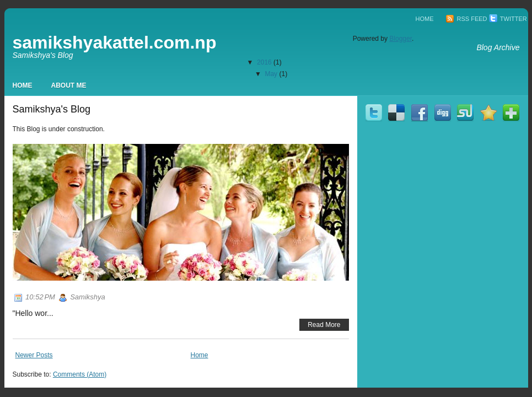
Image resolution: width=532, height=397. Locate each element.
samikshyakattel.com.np (115, 42)
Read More (324, 325)
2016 (264, 62)
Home (425, 19)
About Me (69, 85)
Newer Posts (34, 355)
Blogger (401, 39)
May (271, 74)
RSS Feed (466, 19)
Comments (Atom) (80, 374)
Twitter (508, 19)
